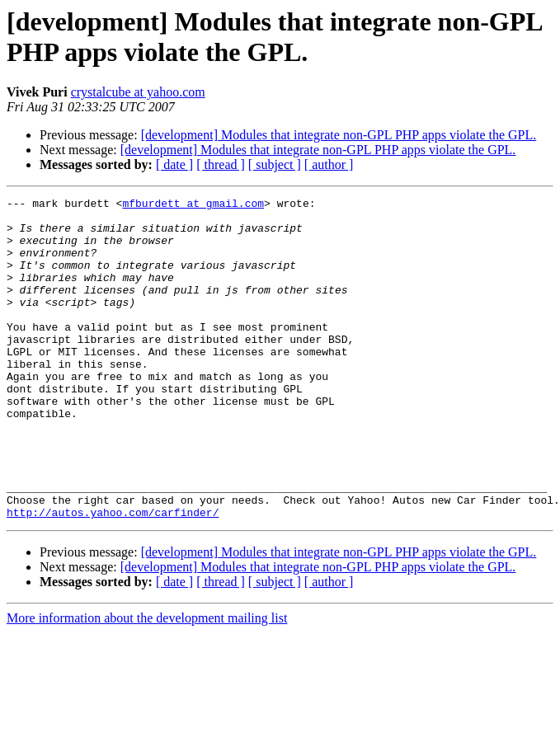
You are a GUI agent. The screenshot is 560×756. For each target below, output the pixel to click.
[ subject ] (275, 164)
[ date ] (174, 164)
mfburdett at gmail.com (193, 205)
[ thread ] (221, 164)
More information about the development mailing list (147, 682)
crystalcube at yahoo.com (138, 92)
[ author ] (329, 164)
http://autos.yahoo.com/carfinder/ (113, 576)
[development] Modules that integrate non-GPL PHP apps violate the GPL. (339, 135)
